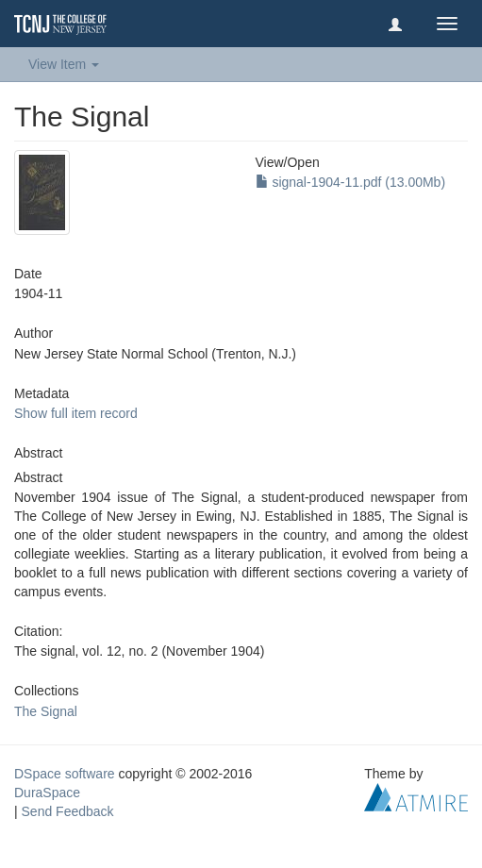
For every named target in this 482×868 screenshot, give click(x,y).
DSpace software (65, 774)
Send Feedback (68, 811)
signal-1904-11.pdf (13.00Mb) (351, 182)
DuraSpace (47, 793)
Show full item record (76, 413)
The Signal (46, 711)
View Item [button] (64, 64)
